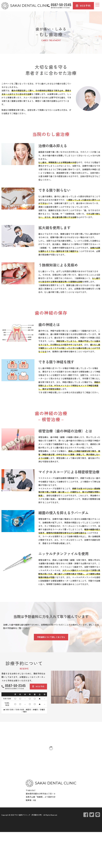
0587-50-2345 (61, 5)
